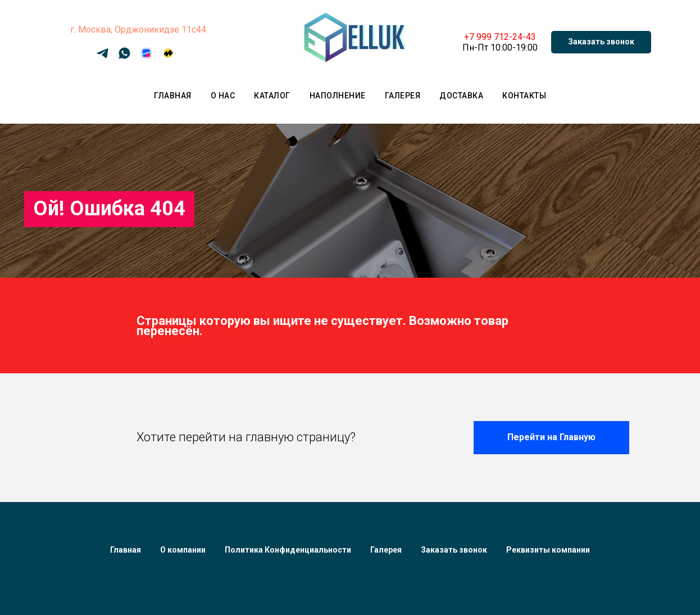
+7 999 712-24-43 (500, 37)
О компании (183, 550)
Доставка (461, 96)
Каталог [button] (272, 96)
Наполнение (338, 96)
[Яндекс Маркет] (168, 57)
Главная (173, 96)
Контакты (524, 96)
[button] (601, 42)
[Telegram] (103, 57)
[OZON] (146, 57)
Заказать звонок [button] (454, 550)
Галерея (403, 96)
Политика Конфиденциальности (288, 550)
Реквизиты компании (548, 550)
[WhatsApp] (124, 57)
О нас (223, 96)
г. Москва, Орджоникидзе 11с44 (138, 30)
